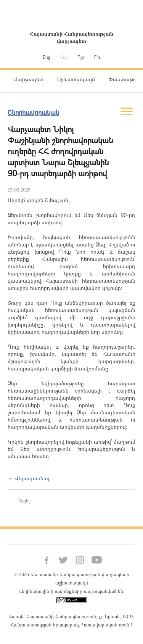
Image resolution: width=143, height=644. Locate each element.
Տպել (24, 501)
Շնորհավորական (33, 112)
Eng (47, 57)
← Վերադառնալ (29, 478)
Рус (81, 57)
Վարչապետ (29, 79)
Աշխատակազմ (76, 79)
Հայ (64, 57)
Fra (97, 57)
